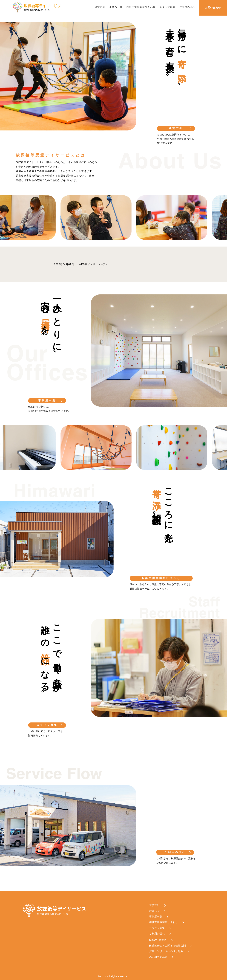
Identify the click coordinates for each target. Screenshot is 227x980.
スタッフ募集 (167, 7)
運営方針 (100, 7)
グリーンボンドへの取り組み (166, 951)
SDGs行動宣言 (158, 940)
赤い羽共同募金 (158, 957)
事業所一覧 (116, 7)
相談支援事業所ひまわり (141, 7)
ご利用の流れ (187, 7)
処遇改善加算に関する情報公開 (168, 946)
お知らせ (154, 911)
